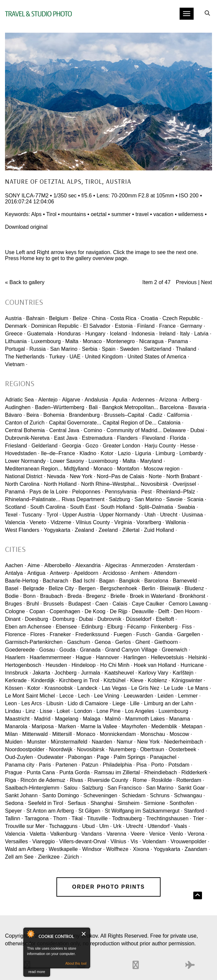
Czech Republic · (182, 318)
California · (180, 415)
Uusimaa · (194, 515)
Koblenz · (159, 680)
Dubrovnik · (111, 619)
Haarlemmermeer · (52, 657)
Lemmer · (189, 696)
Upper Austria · (80, 515)
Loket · (65, 711)
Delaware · (176, 430)
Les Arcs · (33, 703)
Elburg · (116, 627)
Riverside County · (109, 780)
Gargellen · (190, 634)
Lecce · (68, 696)
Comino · (94, 430)
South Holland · (119, 507)
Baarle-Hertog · (23, 581)
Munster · (38, 742)
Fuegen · (124, 634)
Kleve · (138, 680)
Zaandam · (197, 849)
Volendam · (156, 841)
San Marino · (65, 349)
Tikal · (78, 818)
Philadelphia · (119, 765)
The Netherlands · (26, 357)
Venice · (159, 834)
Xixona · (143, 849)
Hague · (85, 657)
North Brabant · (184, 476)
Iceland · (120, 334)
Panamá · (16, 492)
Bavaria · (199, 407)
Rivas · (78, 780)
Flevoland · (155, 438)
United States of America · (158, 357)
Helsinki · (199, 657)
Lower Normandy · (27, 461)
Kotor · (108, 453)
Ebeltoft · (166, 619)
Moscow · (181, 734)
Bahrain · (37, 318)
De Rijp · (120, 611)
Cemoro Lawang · (190, 604)
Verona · (198, 834)
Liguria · (145, 453)
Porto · (159, 765)
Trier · (200, 818)
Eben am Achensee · (30, 627)
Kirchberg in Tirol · (81, 680)
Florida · (180, 438)
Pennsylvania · (122, 492)
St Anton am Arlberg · (52, 811)
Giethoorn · (167, 642)
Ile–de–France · (60, 453)
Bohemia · (55, 415)
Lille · (136, 703)
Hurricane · (194, 665)
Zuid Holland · (160, 530)
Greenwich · (176, 650)
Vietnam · (16, 364)
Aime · (35, 565)
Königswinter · (188, 680)
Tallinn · (14, 818)
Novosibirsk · (156, 484)
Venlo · (178, 834)
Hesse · (189, 446)
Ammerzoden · (149, 565)
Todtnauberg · (129, 818)
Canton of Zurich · (26, 423)
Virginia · (125, 522)
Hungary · (97, 334)
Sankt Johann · (23, 795)
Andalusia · (98, 400)
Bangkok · (131, 581)
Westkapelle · (65, 849)
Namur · (126, 742)
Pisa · (143, 765)
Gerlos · (125, 642)
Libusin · (56, 703)
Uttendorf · (160, 826)
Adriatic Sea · (21, 400)
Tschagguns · (65, 826)
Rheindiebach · (162, 772)
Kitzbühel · (116, 680)
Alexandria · (90, 565)
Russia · (39, 349)
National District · (25, 476)
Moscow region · (163, 469)
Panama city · (21, 765)
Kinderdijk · (44, 680)
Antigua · (38, 573)
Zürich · (73, 857)
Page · (104, 757)
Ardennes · (145, 400)
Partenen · (68, 765)
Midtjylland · (78, 469)
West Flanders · (24, 530)
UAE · (76, 357)
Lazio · (126, 453)
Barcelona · (173, 407)
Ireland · (169, 334)
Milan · (13, 734)
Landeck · (89, 688)
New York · (82, 476)
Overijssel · (186, 484)
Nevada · (57, 476)
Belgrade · (35, 588)
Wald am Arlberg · (26, 849)
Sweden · (131, 349)
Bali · (95, 407)
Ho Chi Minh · (116, 665)
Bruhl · (34, 604)
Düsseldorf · (140, 619)
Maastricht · (19, 719)
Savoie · (176, 499)
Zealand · (86, 530)
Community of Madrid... (134, 430)
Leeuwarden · (140, 696)
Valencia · (17, 522)
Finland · (147, 326)
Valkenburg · (65, 834)
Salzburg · (121, 499)
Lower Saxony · (68, 461)
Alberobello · (59, 565)
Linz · (32, 711)
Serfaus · (78, 803)
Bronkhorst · (194, 596)
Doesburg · (38, 619)
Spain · (110, 349)
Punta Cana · (42, 772)
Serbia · (91, 349)
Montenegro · (122, 341)
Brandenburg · (86, 415)
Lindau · (15, 711)
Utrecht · (170, 515)
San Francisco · (126, 788)
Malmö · (114, 719)
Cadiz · (157, 415)
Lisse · (47, 711)
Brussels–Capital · (126, 415)
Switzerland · (159, 349)
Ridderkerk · (196, 772)
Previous (186, 282)
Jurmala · (92, 673)
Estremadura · (98, 438)
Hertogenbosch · (25, 665)
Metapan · (193, 726)
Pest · (148, 492)
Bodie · (13, 596)
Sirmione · (156, 803)
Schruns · (161, 795)
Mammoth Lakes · (146, 719)
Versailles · (18, 841)
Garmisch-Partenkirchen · (35, 642)
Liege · (121, 703)
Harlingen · (136, 657)
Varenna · (118, 834)
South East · (85, 507)
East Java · (67, 438)
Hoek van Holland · (156, 665)
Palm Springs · (131, 757)
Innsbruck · (18, 673)
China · (100, 318)
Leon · (12, 703)
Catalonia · (171, 423)
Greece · (15, 334)
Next (206, 282)
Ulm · (105, 826)
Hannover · (109, 657)
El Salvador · (98, 326)
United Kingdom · (106, 357)
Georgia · (73, 446)
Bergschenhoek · (120, 588)
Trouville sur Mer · (26, 826)
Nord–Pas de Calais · (122, 476)
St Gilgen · (91, 811)
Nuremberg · (124, 749)
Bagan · (108, 581)
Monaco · (94, 341)
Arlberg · (192, 400)
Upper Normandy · (121, 515)
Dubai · (199, 430)
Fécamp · (138, 627)
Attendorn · (167, 573)
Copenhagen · (66, 611)
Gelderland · (46, 446)
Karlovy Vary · (155, 673)
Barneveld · (186, 581)
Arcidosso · (116, 573)
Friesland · (18, 446)
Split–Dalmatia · (157, 507)
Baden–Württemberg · (61, 407)
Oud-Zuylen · (20, 757)
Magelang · (68, 719)
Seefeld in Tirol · (47, 803)
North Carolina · (24, 484)
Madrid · (44, 719)
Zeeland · (110, 530)
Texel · (13, 515)
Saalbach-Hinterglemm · (34, 788)
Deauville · (144, 611)
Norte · (157, 476)
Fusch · (145, 634)
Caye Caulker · (150, 604)
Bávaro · (15, 415)
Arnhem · (141, 573)
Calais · (121, 604)
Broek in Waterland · (154, 596)
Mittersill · (63, 734)
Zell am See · (21, 857)
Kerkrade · (17, 680)
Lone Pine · (110, 711)
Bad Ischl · (85, 581)
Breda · (76, 596)
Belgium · (60, 318)
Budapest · (81, 604)
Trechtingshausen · (169, 818)
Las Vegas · (116, 688)
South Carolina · (50, 507)
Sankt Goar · (193, 788)
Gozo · (93, 446)
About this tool (76, 963)
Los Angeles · (141, 711)
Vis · (136, 841)
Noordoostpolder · (26, 749)
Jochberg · (67, 673)
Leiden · (167, 696)
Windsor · (93, 849)
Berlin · (150, 588)
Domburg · (65, 619)
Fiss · (188, 627)
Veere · (139, 834)
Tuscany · (34, 515)
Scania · (197, 499)
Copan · (39, 611)
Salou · (72, 788)
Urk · (119, 826)
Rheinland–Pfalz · (177, 492)
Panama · (179, 341)
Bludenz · (196, 588)
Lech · (85, 696)
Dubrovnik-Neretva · (29, 438)
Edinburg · (94, 627)
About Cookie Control (30, 934)
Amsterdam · (183, 565)
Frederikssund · (94, 634)
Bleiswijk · (171, 588)
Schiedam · (135, 795)
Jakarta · (43, 673)
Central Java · (66, 430)
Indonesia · (145, 334)
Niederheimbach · (185, 742)
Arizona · (170, 400)
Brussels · (55, 604)
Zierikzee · (50, 857)
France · (169, 326)
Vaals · (182, 826)
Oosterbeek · (184, 749)
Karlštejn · (184, 673)
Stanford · (195, 811)
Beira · (34, 415)
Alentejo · (50, 400)
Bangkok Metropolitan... (130, 407)
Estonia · (125, 326)
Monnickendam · (119, 734)
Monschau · (154, 734)
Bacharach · (57, 581)
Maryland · (153, 461)
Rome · (141, 780)
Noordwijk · (62, 749)
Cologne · (17, 611)
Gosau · (48, 650)
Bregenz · (97, 596)
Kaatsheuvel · (121, 673)
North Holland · (62, 484)
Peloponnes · (88, 492)
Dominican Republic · (56, 326)
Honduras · (70, 334)
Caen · (103, 604)
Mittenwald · (37, 734)
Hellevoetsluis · (169, 657)
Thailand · (187, 349)
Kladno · (89, 453)
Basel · (13, 588)
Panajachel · (165, 757)
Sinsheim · (130, 803)
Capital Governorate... (75, 423)
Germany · (193, 326)
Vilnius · (120, 841)
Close (84, 934)
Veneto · (40, 522)
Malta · (73, 341)
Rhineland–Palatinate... (33, 499)
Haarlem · (17, 657)
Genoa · (104, 642)
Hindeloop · (85, 665)
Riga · (12, 780)
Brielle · (119, 596)
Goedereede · (21, 650)
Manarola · (18, 726)
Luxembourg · (47, 341)
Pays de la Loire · (50, 492)
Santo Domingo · (62, 795)
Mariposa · (44, 726)
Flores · (39, 634)
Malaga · (93, 719)
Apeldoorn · (87, 573)
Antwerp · (61, 573)
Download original (26, 227)
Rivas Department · (85, 499)
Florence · (17, 634)
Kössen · (15, 688)
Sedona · (16, 803)
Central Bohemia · (26, 430)
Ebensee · (68, 627)
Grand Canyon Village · (133, 650)
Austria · (15, 318)
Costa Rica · (125, 318)
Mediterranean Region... (34, 469)
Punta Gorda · (76, 772)
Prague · (15, 772)
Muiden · (15, 742)
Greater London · (123, 446)
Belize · (81, 318)
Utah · (151, 515)
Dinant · (14, 619)
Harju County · (162, 446)
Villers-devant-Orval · (84, 841)
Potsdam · (180, 765)
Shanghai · (103, 803)
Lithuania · (17, 341)
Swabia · (188, 507)
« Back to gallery (25, 282)
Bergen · (88, 588)
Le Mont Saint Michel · (31, 696)
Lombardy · (193, 453)
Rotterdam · (190, 780)
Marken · (68, 726)
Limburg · (167, 453)
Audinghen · (19, 407)
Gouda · (69, 650)
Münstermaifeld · (70, 742)
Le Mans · (199, 688)
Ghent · (144, 642)
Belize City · (63, 588)
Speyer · (15, 811)
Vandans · (93, 834)
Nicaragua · (153, 341)
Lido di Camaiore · (89, 703)
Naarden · (103, 742)
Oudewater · (52, 757)
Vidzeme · (63, 522)
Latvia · (203, 334)
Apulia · (121, 400)
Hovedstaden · (22, 453)
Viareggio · (45, 841)
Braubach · (53, 596)
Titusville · (99, 818)
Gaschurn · (80, 642)
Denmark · (17, 326)
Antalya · (15, 573)
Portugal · (16, 349)
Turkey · (59, 357)
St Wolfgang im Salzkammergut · (144, 811)
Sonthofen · (183, 803)
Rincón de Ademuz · (44, 780)
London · (84, 711)
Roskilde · (163, 780)
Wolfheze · (119, 849)
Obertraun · (154, 749)
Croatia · (151, 318)
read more (37, 972)
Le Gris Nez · (147, 688)
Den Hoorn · (188, 611)
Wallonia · (177, 522)
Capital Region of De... (130, 423)
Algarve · (73, 400)
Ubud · (90, 826)
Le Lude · (175, 688)
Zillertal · (132, 530)
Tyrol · (54, 515)
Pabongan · (82, 757)
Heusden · (58, 665)
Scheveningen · (102, 795)
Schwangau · (189, 795)
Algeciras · (118, 565)
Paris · (46, 765)
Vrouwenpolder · (190, 841)
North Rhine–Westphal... (110, 484)
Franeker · (62, 634)
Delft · (165, 611)
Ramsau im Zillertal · (119, 772)
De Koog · (96, 611)
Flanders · (129, 438)
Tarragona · (38, 818)
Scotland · (17, 507)
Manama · (181, 719)
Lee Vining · (108, 696)
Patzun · (91, 765)
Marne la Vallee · (100, 726)
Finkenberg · (166, 627)
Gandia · (165, 634)
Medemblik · (166, 726)
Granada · (92, 650)
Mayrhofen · (136, 726)
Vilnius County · (94, 522)
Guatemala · (42, 334)
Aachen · (16, 565)
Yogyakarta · (58, 530)
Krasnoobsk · (60, 688)
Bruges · (15, 604)
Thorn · (62, 818)
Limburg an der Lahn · (170, 703)
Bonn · (31, 596)
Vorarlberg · (150, 522)
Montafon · (130, 469)
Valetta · (39, 834)
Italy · (186, 334)
